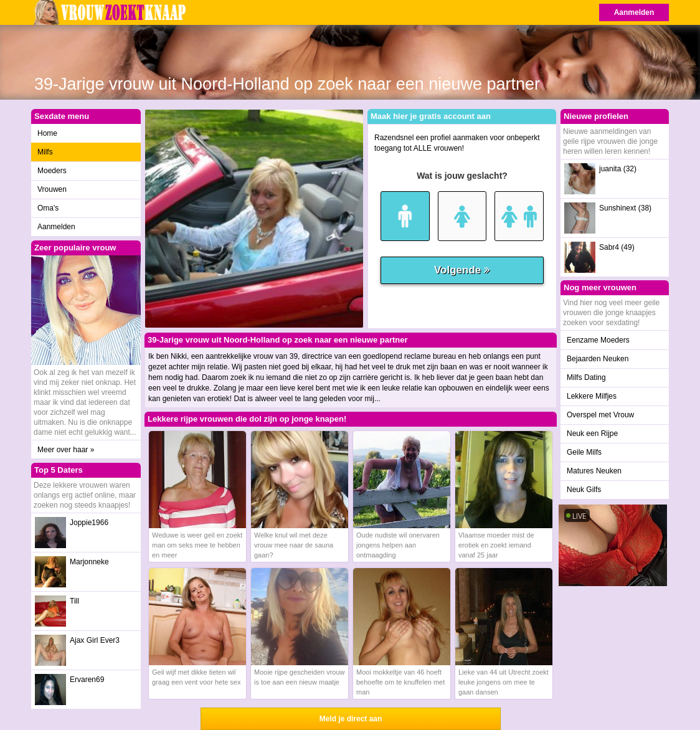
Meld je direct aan (351, 719)
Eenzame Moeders (598, 340)
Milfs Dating (586, 377)
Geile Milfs (584, 452)
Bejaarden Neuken (598, 359)
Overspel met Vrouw (600, 415)
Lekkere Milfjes (592, 396)
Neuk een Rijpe (592, 434)
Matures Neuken (594, 471)
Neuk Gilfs (584, 490)
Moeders (52, 171)
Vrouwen (52, 189)
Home (47, 133)
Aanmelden (634, 12)
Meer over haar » (66, 450)
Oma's (48, 208)
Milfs (45, 152)
